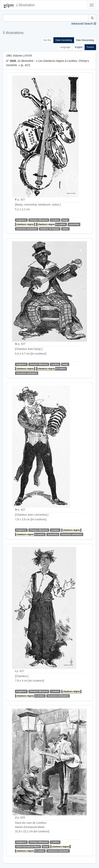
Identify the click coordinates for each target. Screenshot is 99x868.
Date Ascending (64, 40)
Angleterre (21, 220)
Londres (55, 220)
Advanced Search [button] (82, 24)
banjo (65, 220)
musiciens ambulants (27, 229)
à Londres (52, 224)
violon (65, 229)
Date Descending (85, 40)
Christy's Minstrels (39, 220)
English (79, 47)
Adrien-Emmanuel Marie (28, 847)
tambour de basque (50, 229)
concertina (74, 224)
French (90, 47)
